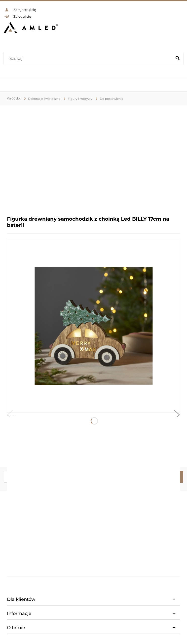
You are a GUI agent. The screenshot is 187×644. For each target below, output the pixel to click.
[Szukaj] (178, 59)
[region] (93, 157)
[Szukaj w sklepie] (89, 59)
